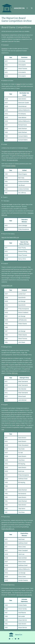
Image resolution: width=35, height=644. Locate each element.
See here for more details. (24, 595)
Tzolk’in (5, 197)
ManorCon (19, 8)
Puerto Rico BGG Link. (8, 529)
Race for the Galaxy (9, 234)
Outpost (5, 263)
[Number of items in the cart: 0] (32, 8)
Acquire (5, 405)
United (5, 144)
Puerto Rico (6, 517)
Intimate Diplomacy (9, 585)
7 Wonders (6, 201)
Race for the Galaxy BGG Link (10, 237)
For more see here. (12, 160)
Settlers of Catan (8, 81)
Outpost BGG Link (7, 286)
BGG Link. (15, 373)
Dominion (6, 45)
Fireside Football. (11, 166)
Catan (18, 84)
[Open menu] (27, 8)
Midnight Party (7, 347)
